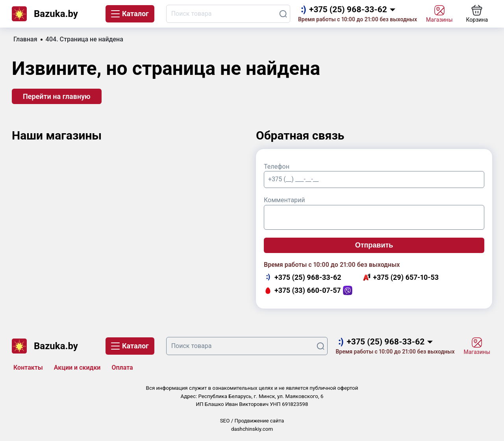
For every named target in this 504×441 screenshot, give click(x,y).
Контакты (28, 367)
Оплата (122, 367)
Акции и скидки (77, 367)
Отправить (374, 245)
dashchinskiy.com (252, 429)
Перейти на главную (57, 96)
